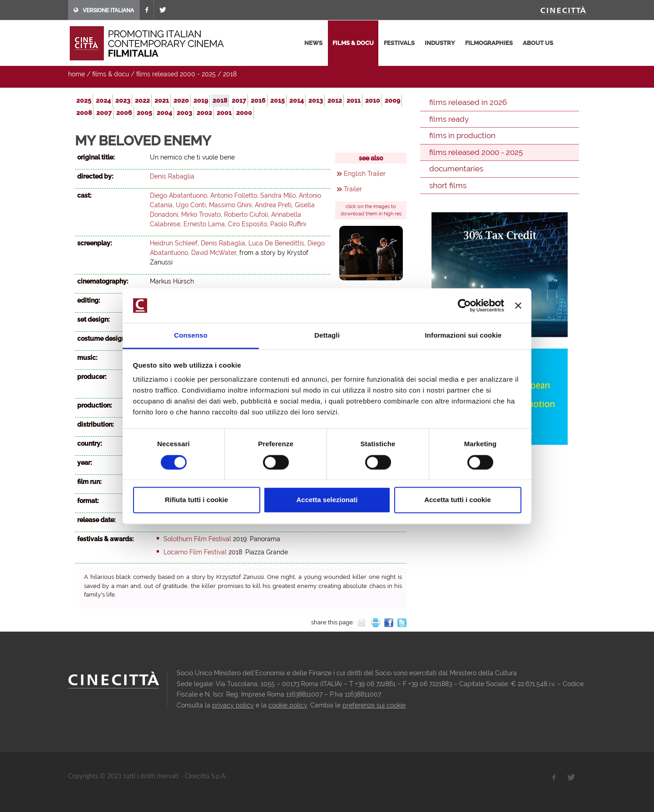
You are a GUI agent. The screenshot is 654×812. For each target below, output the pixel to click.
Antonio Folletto (234, 195)
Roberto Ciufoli (246, 214)
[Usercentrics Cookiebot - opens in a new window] (464, 305)
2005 (144, 113)
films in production (462, 135)
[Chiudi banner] (518, 305)
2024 (103, 100)
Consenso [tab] (191, 336)
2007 (104, 113)
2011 (354, 100)
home (77, 74)
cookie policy (288, 705)
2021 (162, 100)
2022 (142, 100)
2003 (184, 113)
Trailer (353, 189)
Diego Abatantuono (178, 195)
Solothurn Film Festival (197, 539)
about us (538, 43)
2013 (316, 100)
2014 (297, 100)
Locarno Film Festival (195, 552)
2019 (201, 100)
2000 (244, 113)
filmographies (489, 43)
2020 (181, 100)
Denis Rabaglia (172, 176)
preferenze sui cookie (374, 705)
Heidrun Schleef (174, 243)
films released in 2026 (468, 102)
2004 (164, 113)
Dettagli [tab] (327, 336)
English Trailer (365, 174)
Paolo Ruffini (288, 224)
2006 (124, 113)
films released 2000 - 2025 (176, 74)
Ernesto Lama (204, 224)
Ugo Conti (191, 205)
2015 (277, 100)
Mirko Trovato (201, 214)
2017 (239, 100)
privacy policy (233, 705)
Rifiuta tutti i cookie (196, 500)
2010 (373, 100)
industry (440, 43)
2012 (335, 100)
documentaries (456, 169)
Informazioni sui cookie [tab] (463, 336)
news (313, 43)
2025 (84, 100)
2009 (392, 100)
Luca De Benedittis (276, 243)
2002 (204, 113)
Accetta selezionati (327, 500)
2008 (84, 113)
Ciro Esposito (248, 224)
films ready (449, 119)
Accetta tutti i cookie (458, 500)
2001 (224, 113)
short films (448, 185)
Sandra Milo (278, 195)
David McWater (214, 253)
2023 (123, 100)
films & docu (353, 43)
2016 (258, 100)
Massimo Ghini (230, 205)
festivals (399, 43)
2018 (230, 74)
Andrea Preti (273, 205)
